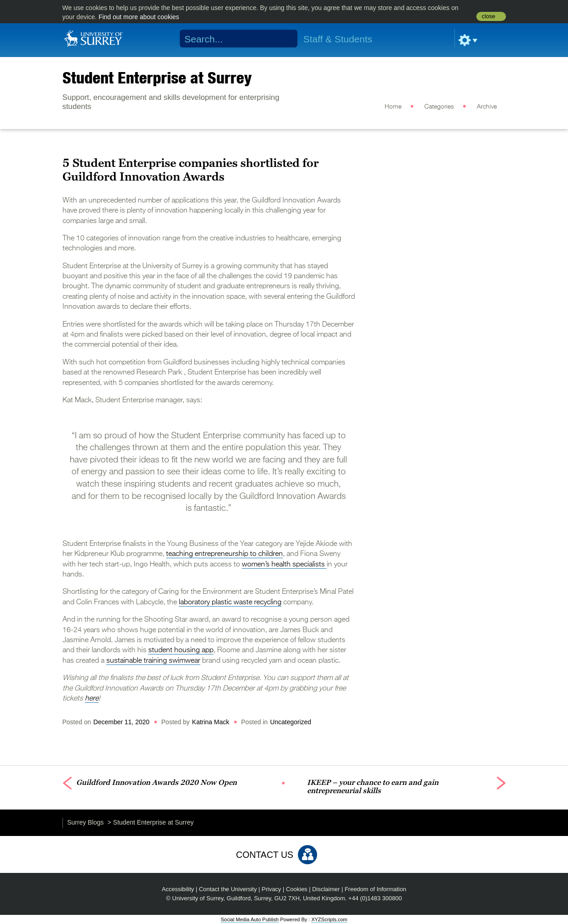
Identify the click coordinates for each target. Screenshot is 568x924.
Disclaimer (326, 889)
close (488, 16)
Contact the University (228, 889)
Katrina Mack (211, 722)
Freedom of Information (375, 889)
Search (284, 39)
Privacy (272, 889)
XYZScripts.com (329, 919)
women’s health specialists (284, 565)
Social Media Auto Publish (250, 919)
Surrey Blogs (85, 822)
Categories (439, 107)
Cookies (297, 889)
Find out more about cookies (139, 17)
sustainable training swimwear (153, 661)
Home (393, 107)
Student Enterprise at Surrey (157, 78)
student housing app (181, 650)
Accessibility (178, 889)
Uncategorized (291, 722)
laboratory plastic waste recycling (230, 602)
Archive (487, 107)
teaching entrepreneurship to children (224, 554)
